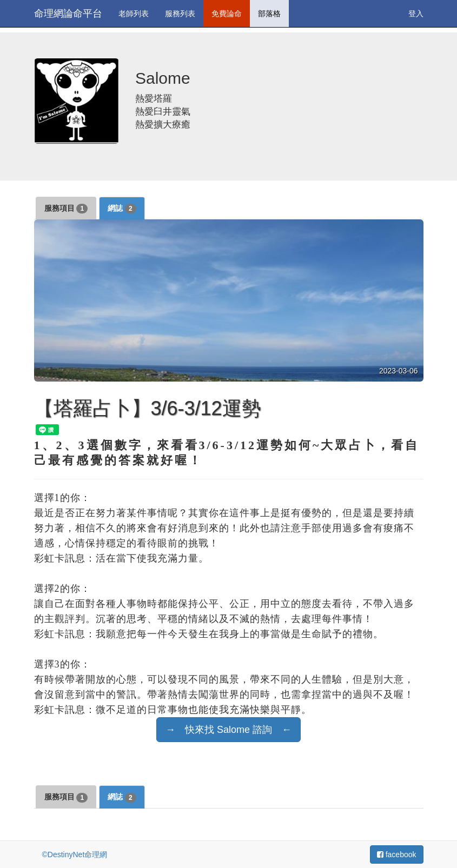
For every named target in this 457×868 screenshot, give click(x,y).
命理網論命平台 (68, 14)
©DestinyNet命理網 (75, 854)
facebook (397, 854)
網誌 (122, 209)
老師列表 (134, 14)
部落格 (269, 14)
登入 (416, 14)
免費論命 (227, 14)
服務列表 (180, 14)
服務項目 (66, 209)
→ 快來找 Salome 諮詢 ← (228, 730)
